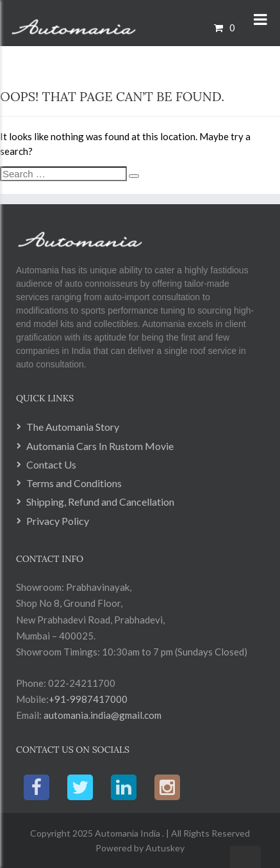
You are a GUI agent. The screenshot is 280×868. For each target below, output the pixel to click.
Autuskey (164, 848)
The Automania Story (73, 427)
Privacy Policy (58, 521)
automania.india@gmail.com (102, 715)
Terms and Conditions (74, 483)
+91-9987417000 (88, 699)
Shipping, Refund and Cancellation (100, 502)
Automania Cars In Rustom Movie (100, 446)
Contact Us (51, 464)
